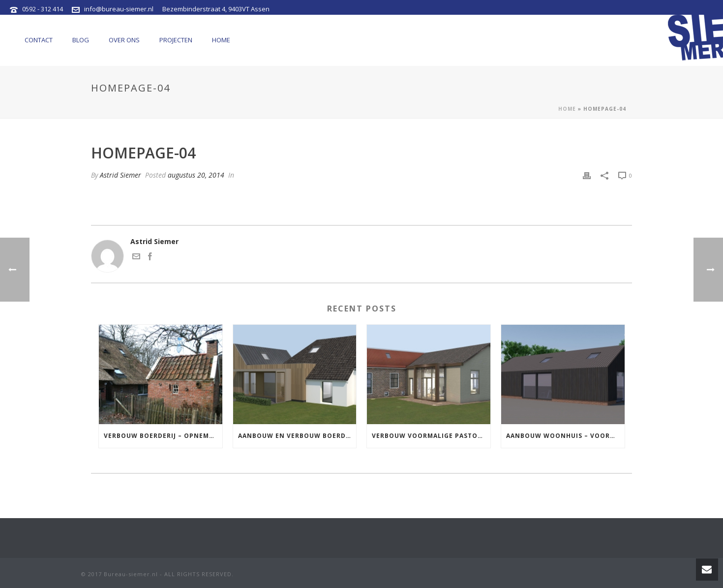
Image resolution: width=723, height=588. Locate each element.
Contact (39, 40)
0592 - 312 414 (43, 9)
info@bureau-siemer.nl (119, 9)
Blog (81, 40)
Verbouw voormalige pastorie (430, 436)
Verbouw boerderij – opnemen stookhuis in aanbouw (163, 436)
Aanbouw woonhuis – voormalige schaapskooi (565, 436)
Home (221, 40)
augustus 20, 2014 (196, 175)
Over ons (124, 40)
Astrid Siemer (120, 175)
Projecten (176, 40)
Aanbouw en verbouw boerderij (297, 436)
